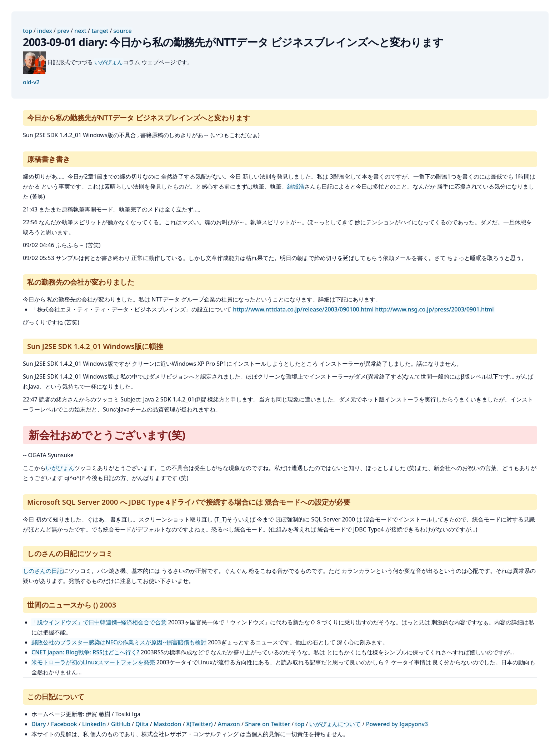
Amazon (229, 724)
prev (63, 31)
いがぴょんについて (335, 724)
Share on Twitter (267, 724)
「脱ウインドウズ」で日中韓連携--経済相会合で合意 (99, 622)
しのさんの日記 (43, 571)
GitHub (121, 724)
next (80, 31)
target (100, 31)
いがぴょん (109, 62)
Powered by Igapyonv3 (397, 724)
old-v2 (31, 82)
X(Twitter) (200, 724)
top (27, 31)
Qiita (142, 724)
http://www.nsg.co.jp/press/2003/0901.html (434, 309)
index (45, 31)
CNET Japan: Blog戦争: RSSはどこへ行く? (85, 652)
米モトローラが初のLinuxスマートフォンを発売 (93, 662)
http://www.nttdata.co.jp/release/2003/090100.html (303, 309)
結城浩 (296, 186)
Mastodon (167, 724)
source (123, 31)
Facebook (64, 724)
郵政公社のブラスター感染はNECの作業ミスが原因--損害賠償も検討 (119, 642)
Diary (39, 724)
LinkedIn (94, 724)
